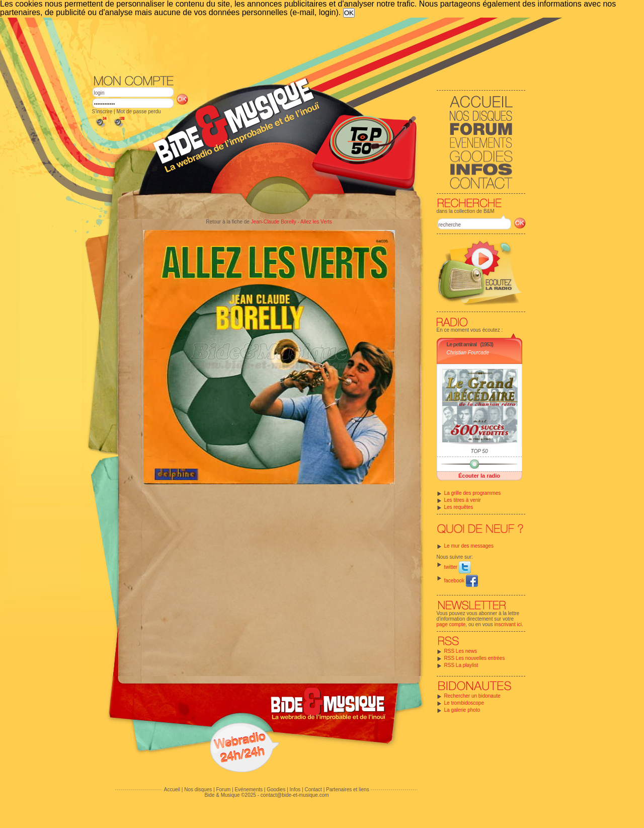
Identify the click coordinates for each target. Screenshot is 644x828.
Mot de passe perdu (138, 111)
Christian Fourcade (468, 353)
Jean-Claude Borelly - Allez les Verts (292, 222)
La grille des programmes (473, 493)
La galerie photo (462, 710)
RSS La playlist (461, 665)
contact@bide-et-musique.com (295, 795)
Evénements (249, 789)
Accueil (172, 789)
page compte (451, 624)
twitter (458, 567)
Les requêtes (459, 507)
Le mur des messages (469, 546)
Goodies (276, 789)
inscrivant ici (508, 624)
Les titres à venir (463, 500)
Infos (295, 789)
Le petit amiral (462, 344)
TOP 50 (479, 451)
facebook (461, 581)
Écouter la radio (479, 476)
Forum (223, 789)
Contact (313, 789)
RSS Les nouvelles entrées (475, 658)
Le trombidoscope (464, 703)
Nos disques (198, 789)
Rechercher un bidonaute (472, 696)
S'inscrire (102, 111)
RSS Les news (461, 651)
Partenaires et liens (348, 789)
